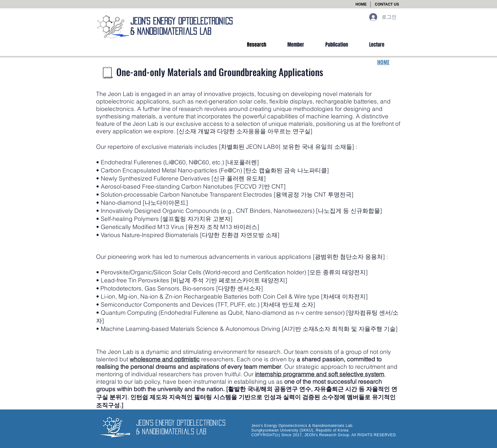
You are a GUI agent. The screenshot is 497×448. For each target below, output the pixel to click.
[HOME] (361, 5)
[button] (387, 5)
